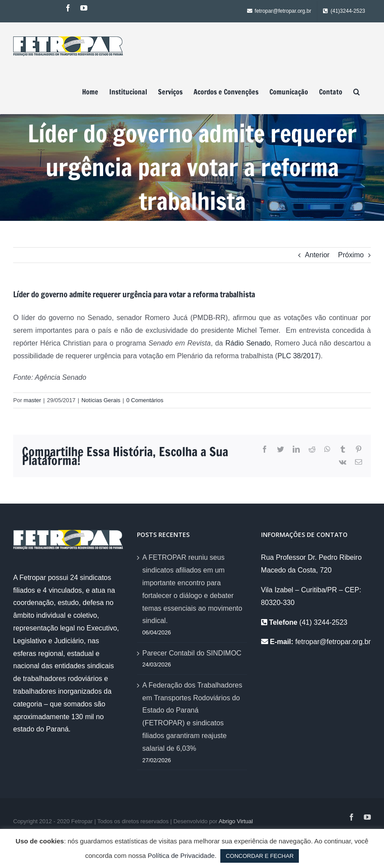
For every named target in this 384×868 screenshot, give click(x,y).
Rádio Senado (248, 343)
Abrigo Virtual (236, 821)
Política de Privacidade (181, 855)
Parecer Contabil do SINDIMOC (192, 653)
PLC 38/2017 (298, 356)
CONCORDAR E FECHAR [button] (260, 856)
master (32, 400)
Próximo (351, 255)
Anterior (317, 255)
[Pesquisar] (357, 92)
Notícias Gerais (101, 400)
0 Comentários (145, 400)
